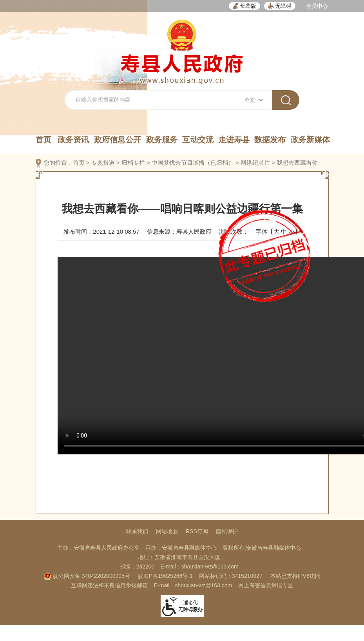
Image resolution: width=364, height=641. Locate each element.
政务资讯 (73, 140)
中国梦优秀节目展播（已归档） (193, 163)
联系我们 (137, 531)
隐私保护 (227, 531)
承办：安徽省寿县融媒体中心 (181, 548)
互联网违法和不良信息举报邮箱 (109, 585)
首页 (43, 140)
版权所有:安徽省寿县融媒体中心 (262, 548)
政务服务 (162, 140)
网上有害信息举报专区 (266, 585)
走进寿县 (234, 140)
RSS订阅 (197, 531)
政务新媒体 (310, 140)
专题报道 (103, 163)
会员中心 (317, 6)
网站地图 (167, 531)
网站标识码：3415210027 (231, 576)
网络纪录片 (255, 163)
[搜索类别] (253, 100)
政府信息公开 (118, 140)
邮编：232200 (137, 567)
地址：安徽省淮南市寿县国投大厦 (179, 557)
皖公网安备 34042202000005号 (87, 576)
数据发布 (270, 140)
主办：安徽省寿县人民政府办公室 (98, 548)
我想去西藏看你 (297, 163)
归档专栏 (133, 163)
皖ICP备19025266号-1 (165, 576)
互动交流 (198, 140)
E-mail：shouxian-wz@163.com (199, 567)
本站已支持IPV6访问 (295, 576)
